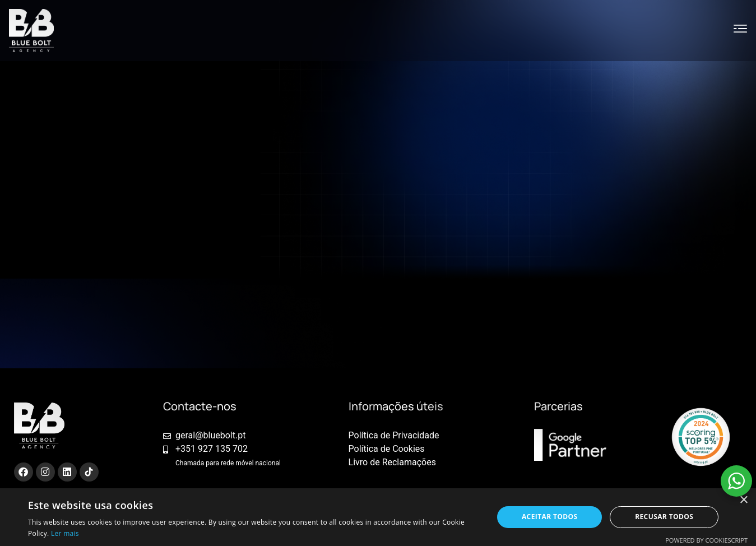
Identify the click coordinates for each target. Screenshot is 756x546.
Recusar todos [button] (664, 517)
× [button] (743, 500)
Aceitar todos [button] (550, 517)
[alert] (378, 517)
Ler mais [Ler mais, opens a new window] (65, 533)
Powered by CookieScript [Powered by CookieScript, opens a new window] (706, 540)
